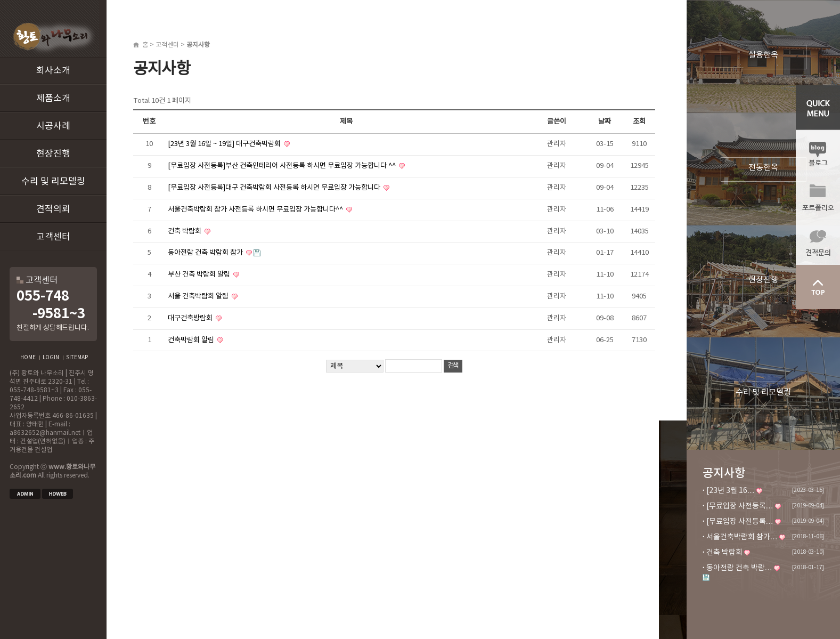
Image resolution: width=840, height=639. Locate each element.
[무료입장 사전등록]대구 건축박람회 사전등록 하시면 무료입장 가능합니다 (275, 188)
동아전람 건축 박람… (739, 568)
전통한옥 (763, 168)
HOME (28, 358)
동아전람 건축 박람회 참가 (206, 253)
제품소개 (53, 99)
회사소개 (53, 71)
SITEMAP (77, 358)
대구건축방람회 (191, 318)
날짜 (605, 122)
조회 (639, 122)
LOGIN (51, 358)
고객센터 (53, 237)
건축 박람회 (185, 231)
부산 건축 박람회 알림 (200, 274)
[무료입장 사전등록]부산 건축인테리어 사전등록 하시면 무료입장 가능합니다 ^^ (283, 166)
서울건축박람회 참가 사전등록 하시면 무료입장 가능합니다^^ (256, 209)
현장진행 (53, 154)
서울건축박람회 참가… (742, 537)
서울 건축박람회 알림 (199, 296)
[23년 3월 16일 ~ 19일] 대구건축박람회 (225, 144)
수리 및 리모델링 (53, 182)
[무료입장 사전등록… (740, 506)
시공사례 (53, 126)
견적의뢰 (53, 209)
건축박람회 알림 (192, 340)
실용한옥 (763, 55)
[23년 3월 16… (731, 491)
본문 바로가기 (0, 0)
